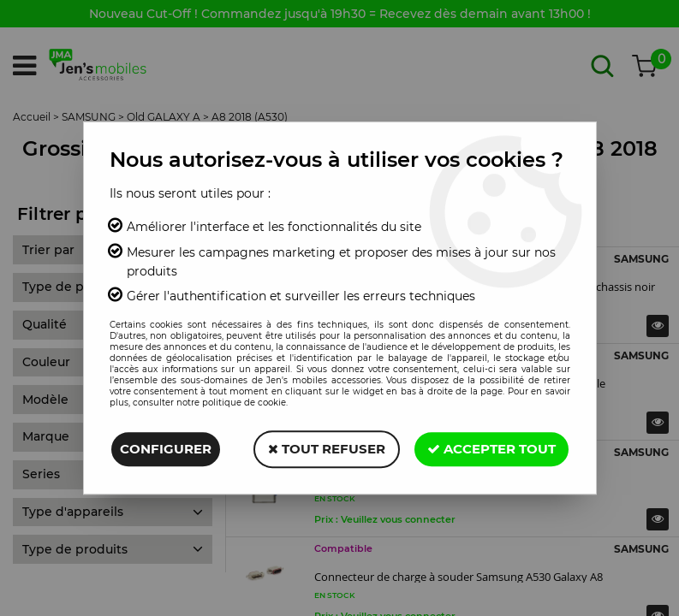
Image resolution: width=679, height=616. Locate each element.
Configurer (166, 449)
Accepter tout (491, 449)
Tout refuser (327, 449)
